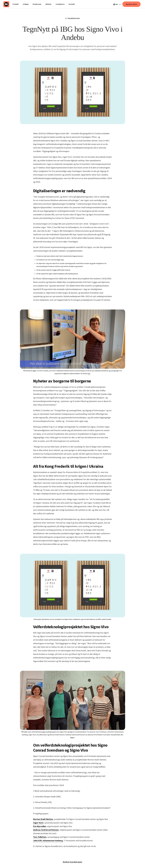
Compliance (60, 4)
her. (89, 373)
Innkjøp (26, 4)
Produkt (16, 4)
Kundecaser (37, 4)
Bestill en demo (131, 4)
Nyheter (48, 4)
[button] (117, 4)
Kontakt (72, 4)
